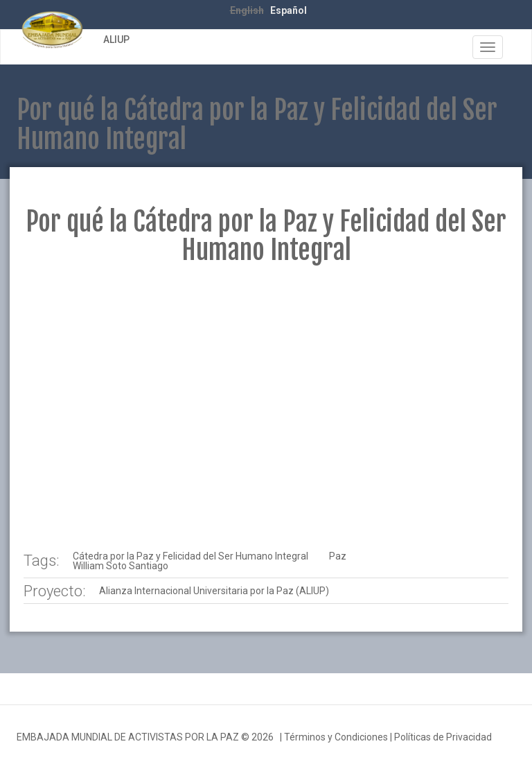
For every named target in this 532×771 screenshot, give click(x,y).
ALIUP (116, 40)
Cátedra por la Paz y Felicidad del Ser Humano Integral (190, 556)
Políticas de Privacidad (443, 737)
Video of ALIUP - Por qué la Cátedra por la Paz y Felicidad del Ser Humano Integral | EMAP (266, 408)
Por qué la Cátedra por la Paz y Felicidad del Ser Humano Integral (266, 236)
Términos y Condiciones (336, 737)
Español (289, 10)
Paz (338, 556)
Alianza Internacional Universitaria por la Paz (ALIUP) (214, 591)
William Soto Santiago (121, 566)
